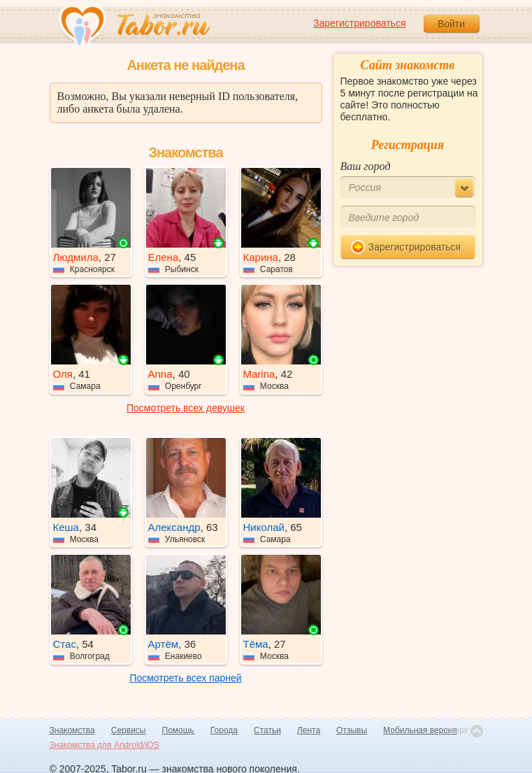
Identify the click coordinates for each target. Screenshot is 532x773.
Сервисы (129, 730)
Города (224, 730)
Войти (451, 24)
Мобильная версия (420, 730)
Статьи (267, 730)
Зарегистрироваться (359, 23)
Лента (309, 730)
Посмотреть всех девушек (186, 408)
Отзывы (352, 730)
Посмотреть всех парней (185, 678)
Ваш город (366, 166)
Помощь (178, 730)
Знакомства (72, 730)
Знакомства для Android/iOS (105, 745)
